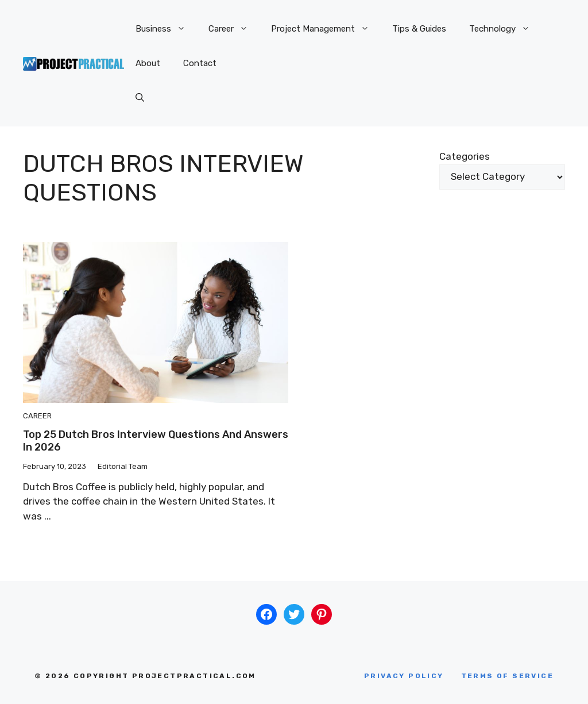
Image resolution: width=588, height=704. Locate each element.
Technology (505, 29)
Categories (465, 156)
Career (234, 29)
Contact (200, 63)
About (148, 63)
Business (166, 29)
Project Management (326, 29)
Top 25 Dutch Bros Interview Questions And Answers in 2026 (156, 441)
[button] (140, 98)
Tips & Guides (419, 29)
